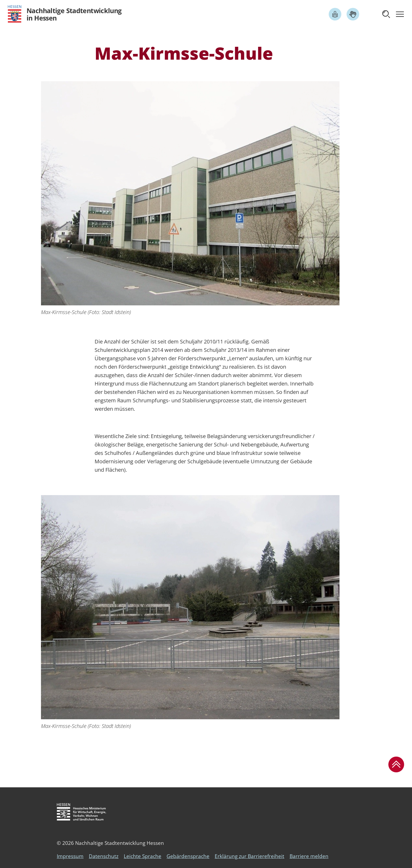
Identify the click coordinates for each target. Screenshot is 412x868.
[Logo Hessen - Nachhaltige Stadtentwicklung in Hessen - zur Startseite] (65, 14)
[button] (386, 14)
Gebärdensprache (188, 856)
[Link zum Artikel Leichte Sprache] (335, 14)
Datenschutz (104, 856)
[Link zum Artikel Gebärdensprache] (353, 14)
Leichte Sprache (143, 856)
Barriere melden (309, 856)
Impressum (70, 856)
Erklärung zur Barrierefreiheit (249, 856)
